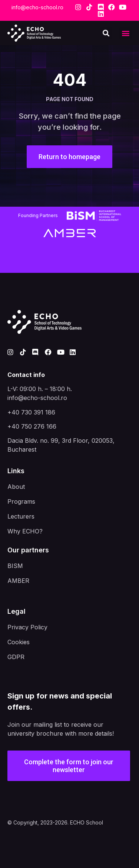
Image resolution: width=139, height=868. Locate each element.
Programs (21, 501)
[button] (125, 33)
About (16, 487)
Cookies (19, 642)
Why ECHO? (25, 531)
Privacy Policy (27, 627)
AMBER (18, 581)
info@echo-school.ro (37, 7)
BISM (15, 566)
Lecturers (21, 516)
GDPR (16, 657)
